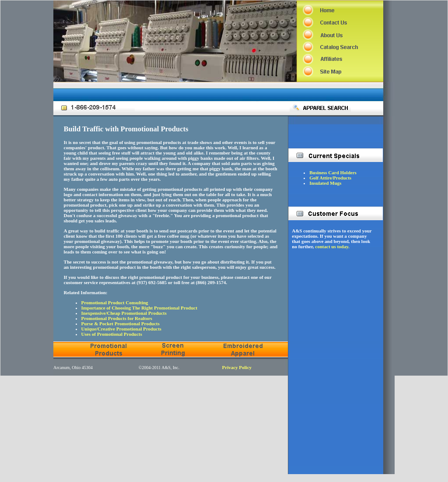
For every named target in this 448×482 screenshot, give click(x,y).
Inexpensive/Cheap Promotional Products (124, 313)
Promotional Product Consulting (115, 303)
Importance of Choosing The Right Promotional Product (139, 308)
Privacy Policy (237, 367)
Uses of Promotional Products (112, 334)
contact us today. (332, 246)
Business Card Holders (333, 172)
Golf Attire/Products (330, 178)
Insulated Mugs (325, 183)
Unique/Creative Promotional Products (121, 329)
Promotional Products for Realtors (117, 318)
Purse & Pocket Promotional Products (121, 324)
